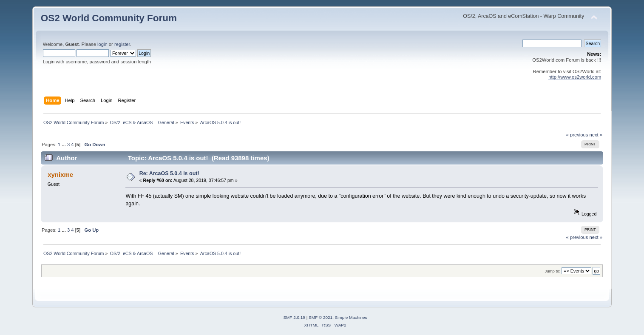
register (122, 44)
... (64, 145)
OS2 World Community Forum (109, 18)
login (102, 44)
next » (596, 135)
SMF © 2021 (321, 317)
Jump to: (553, 271)
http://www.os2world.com (575, 77)
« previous (577, 135)
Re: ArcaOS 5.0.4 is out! (169, 173)
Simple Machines (351, 317)
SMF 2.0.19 (294, 317)
